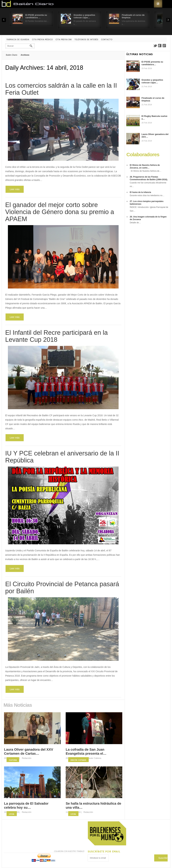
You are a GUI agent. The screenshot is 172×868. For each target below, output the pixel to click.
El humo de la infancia (140, 192)
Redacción (27, 758)
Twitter (155, 46)
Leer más (15, 189)
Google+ (164, 46)
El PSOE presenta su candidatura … (36, 16)
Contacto (107, 40)
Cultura (13, 760)
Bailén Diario (12, 55)
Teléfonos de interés (86, 40)
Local (12, 814)
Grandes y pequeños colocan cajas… (84, 16)
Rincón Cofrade (78, 760)
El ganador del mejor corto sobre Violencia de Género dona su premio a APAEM (60, 212)
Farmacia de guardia (18, 40)
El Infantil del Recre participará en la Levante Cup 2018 (56, 336)
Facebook (160, 46)
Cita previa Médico (42, 40)
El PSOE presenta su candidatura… (152, 63)
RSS (158, 4)
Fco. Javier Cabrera (92, 758)
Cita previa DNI (64, 40)
